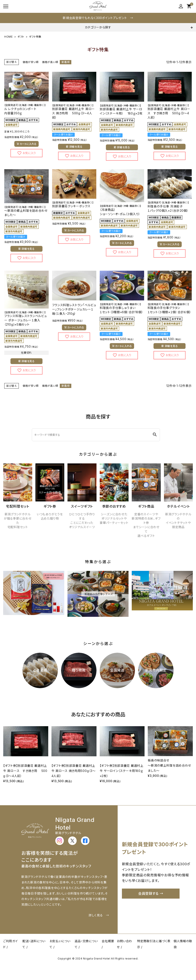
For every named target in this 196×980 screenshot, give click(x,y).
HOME (9, 37)
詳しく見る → (99, 915)
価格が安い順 (31, 62)
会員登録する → (151, 893)
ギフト (21, 37)
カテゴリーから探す (98, 27)
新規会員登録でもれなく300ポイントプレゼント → (98, 18)
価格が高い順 (50, 62)
